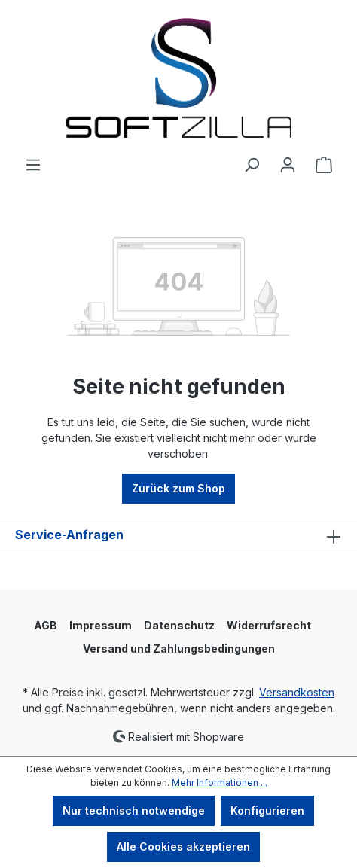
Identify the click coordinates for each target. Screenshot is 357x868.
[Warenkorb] (324, 165)
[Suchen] (252, 165)
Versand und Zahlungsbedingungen (179, 649)
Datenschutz (179, 625)
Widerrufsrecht (269, 625)
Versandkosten (297, 692)
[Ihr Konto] (288, 165)
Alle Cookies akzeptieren (183, 847)
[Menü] (33, 165)
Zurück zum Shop (178, 488)
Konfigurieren (267, 810)
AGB (46, 625)
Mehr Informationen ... (220, 783)
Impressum (101, 625)
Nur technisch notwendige (134, 810)
